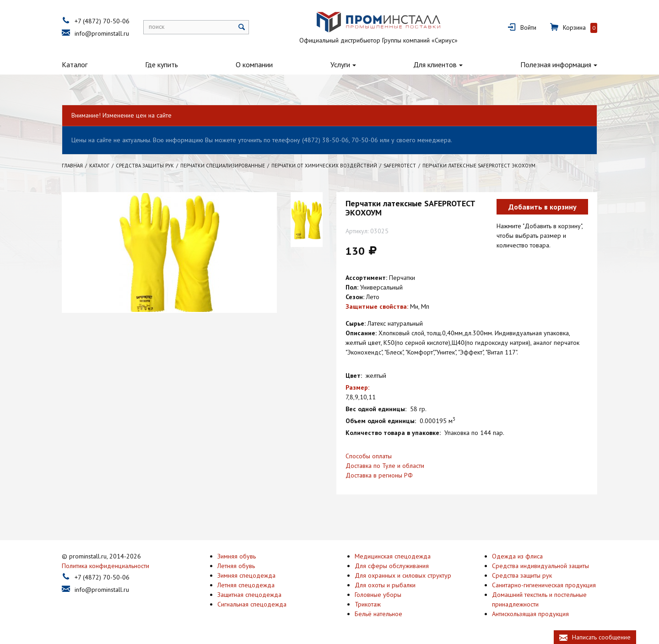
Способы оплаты (369, 456)
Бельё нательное (378, 614)
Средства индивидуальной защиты (540, 566)
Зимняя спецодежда (246, 575)
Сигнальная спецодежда (252, 604)
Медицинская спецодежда (393, 556)
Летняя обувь (236, 566)
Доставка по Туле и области (385, 466)
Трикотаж (368, 604)
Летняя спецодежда (246, 585)
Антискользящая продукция (530, 614)
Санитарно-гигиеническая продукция (544, 585)
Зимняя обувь (237, 556)
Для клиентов (435, 64)
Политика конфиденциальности (105, 566)
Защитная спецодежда (249, 595)
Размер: (357, 387)
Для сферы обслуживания (392, 566)
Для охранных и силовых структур (403, 575)
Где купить (162, 64)
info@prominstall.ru (102, 33)
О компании (254, 64)
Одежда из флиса (517, 556)
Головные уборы (378, 595)
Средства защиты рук (522, 575)
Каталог (75, 64)
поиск (157, 27)
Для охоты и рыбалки (385, 585)
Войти (528, 27)
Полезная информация (556, 64)
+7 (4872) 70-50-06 (102, 21)
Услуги (340, 64)
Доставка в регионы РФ (379, 475)
